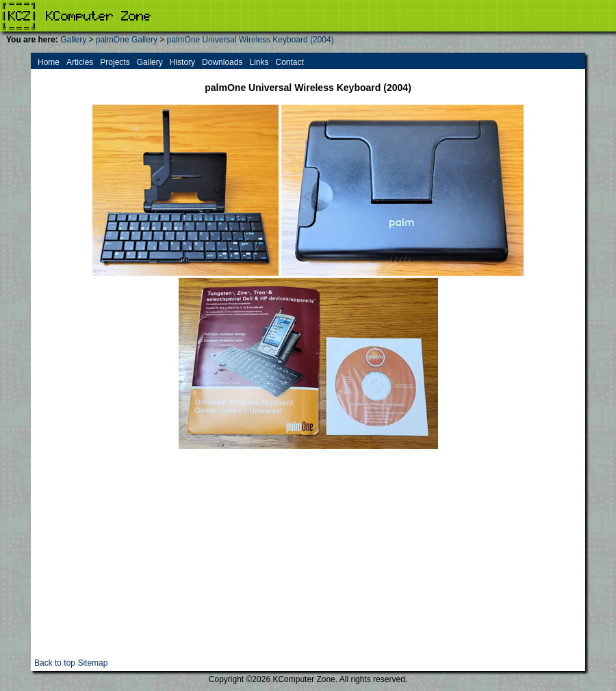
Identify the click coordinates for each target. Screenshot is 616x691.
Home (49, 62)
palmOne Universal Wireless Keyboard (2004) (251, 40)
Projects (115, 62)
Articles (80, 62)
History (182, 62)
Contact (289, 62)
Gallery (73, 40)
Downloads (222, 62)
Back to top (55, 663)
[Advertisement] (308, 562)
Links (259, 62)
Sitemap (92, 663)
